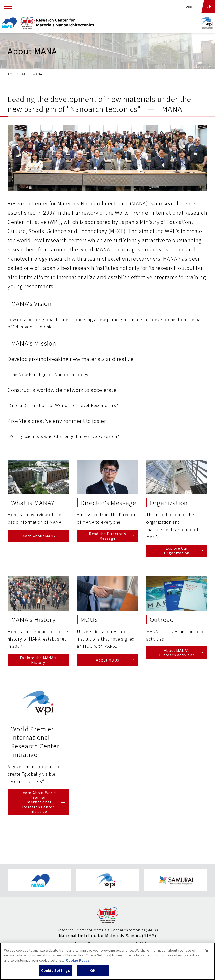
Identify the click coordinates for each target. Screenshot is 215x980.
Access (192, 7)
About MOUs (107, 660)
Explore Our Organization (177, 550)
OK (93, 972)
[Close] (207, 952)
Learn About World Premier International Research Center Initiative (38, 802)
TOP (11, 74)
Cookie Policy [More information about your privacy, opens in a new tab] (78, 961)
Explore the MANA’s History (38, 660)
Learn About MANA (38, 536)
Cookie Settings (55, 972)
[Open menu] (8, 6)
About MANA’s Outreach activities (177, 653)
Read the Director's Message (108, 536)
